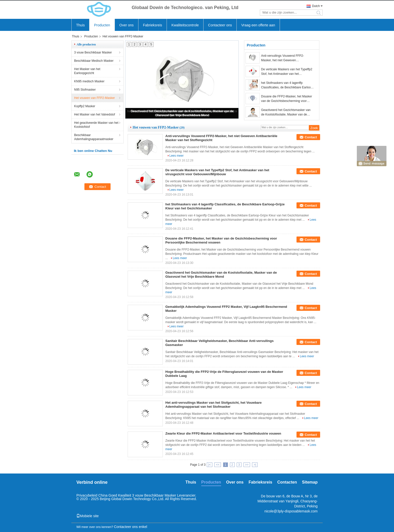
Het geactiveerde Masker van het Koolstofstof (96, 125)
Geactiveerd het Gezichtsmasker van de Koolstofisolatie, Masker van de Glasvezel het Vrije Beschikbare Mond (286, 112)
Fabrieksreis (153, 25)
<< (218, 465)
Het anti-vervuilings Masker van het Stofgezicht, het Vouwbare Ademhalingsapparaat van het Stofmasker (213, 405)
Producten (102, 25)
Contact (311, 137)
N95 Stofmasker (85, 90)
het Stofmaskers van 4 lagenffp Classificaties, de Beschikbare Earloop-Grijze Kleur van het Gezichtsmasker (287, 85)
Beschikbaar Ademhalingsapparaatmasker (94, 137)
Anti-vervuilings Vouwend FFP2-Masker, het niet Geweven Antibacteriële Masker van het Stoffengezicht (283, 58)
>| (255, 465)
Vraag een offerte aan (258, 25)
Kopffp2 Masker (85, 106)
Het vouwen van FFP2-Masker (94, 98)
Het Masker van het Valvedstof (95, 114)
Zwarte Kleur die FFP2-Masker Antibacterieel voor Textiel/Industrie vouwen (223, 433)
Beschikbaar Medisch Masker (94, 61)
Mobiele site (88, 516)
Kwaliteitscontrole (185, 25)
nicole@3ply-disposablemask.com (291, 511)
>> (247, 465)
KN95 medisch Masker (89, 81)
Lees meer (177, 156)
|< (210, 465)
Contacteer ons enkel (130, 527)
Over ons (127, 25)
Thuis (80, 25)
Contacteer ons (220, 25)
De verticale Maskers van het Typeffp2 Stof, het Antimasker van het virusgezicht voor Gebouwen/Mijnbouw (287, 72)
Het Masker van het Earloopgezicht (87, 71)
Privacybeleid (87, 495)
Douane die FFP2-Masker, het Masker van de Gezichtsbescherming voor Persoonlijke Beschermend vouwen (287, 99)
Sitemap (310, 482)
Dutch (316, 6)
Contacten (287, 482)
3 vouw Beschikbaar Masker (93, 52)
